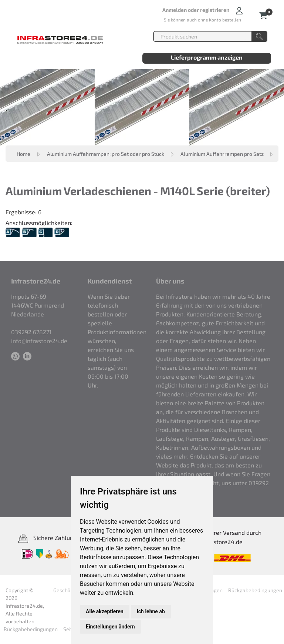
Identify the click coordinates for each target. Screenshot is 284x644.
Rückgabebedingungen (255, 590)
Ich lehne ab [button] (151, 611)
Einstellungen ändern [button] (110, 627)
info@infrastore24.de (39, 341)
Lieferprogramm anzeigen (207, 57)
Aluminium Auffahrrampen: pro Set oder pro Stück (106, 154)
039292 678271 (31, 332)
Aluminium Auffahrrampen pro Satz (223, 154)
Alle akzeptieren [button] (105, 611)
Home (23, 154)
